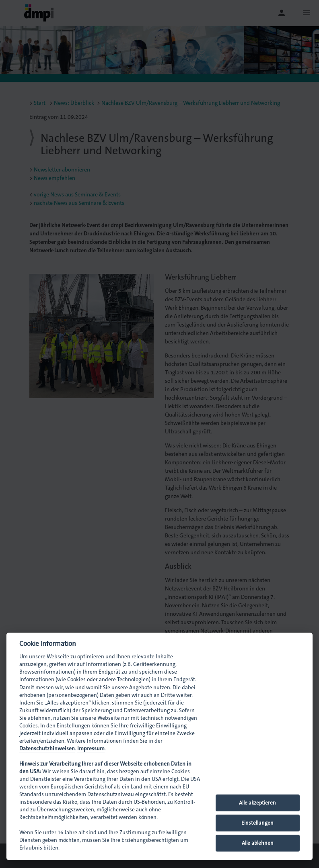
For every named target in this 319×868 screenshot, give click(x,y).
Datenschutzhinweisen (47, 749)
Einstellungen (257, 823)
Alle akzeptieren (257, 803)
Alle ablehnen (258, 843)
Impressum (91, 749)
